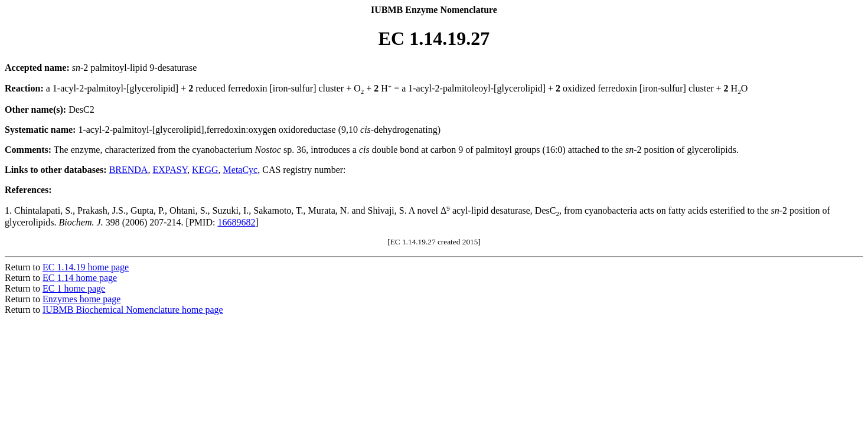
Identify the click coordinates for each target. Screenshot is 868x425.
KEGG (205, 170)
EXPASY (170, 170)
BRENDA (129, 170)
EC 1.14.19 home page (86, 267)
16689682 (236, 222)
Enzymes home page (81, 299)
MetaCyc (241, 170)
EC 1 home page (74, 288)
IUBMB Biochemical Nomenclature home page (133, 310)
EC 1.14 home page (80, 278)
